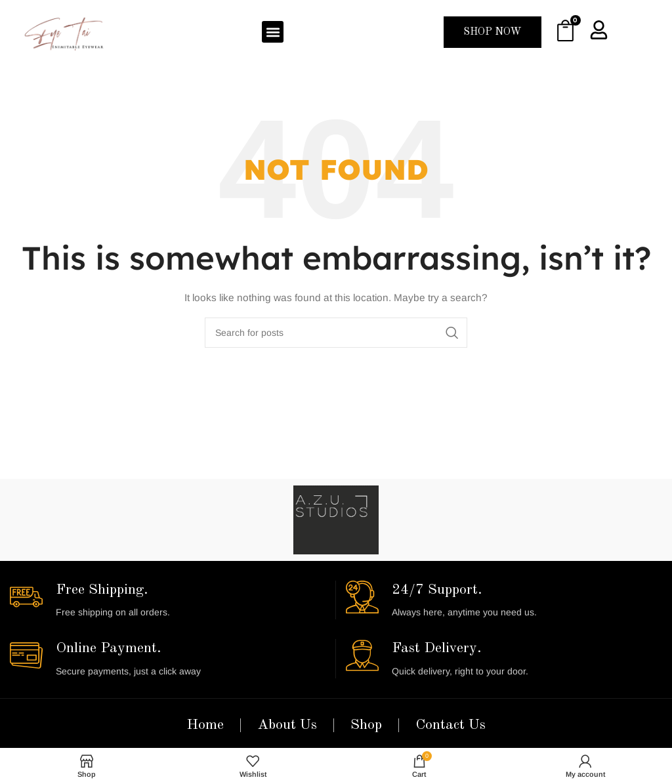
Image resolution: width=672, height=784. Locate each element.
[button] (273, 32)
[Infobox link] (168, 600)
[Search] (336, 333)
